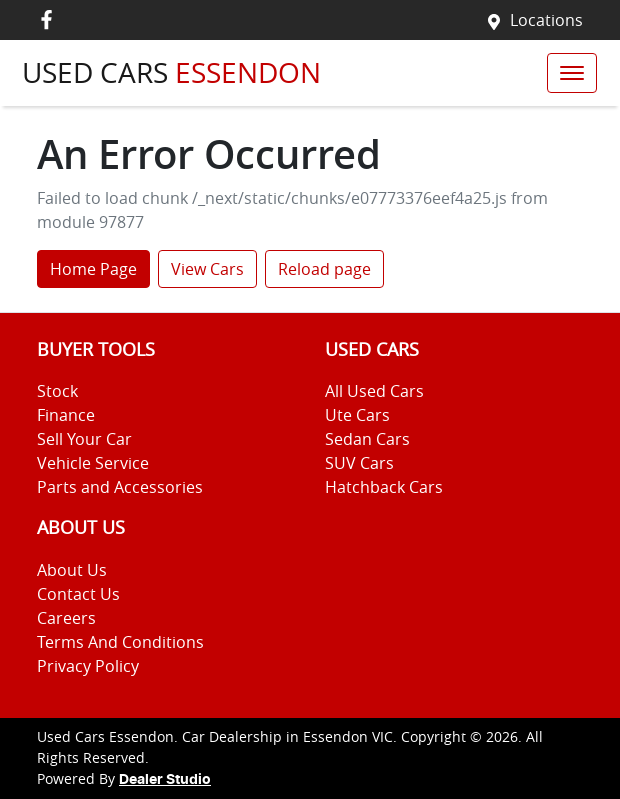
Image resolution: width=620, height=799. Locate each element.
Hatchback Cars (384, 487)
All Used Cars (374, 391)
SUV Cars (359, 463)
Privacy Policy (88, 666)
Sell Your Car (84, 439)
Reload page (324, 269)
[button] (572, 73)
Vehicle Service (93, 463)
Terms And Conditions (120, 642)
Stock (57, 391)
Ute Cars (357, 415)
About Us (72, 570)
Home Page (93, 269)
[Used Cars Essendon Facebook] (50, 19)
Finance (66, 415)
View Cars (207, 269)
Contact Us (78, 594)
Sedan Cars (367, 439)
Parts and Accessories (120, 487)
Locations (546, 20)
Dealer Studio (165, 780)
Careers (66, 618)
